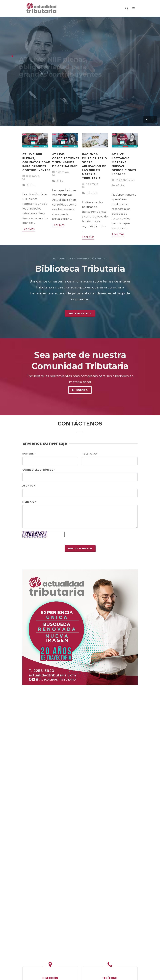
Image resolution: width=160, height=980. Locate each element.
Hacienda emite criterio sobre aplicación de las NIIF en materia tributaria (94, 166)
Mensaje (29, 502)
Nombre (29, 454)
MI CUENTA (80, 390)
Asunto (29, 486)
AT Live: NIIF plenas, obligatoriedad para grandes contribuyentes (36, 162)
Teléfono (90, 454)
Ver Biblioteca (80, 314)
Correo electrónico (39, 470)
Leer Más (29, 229)
